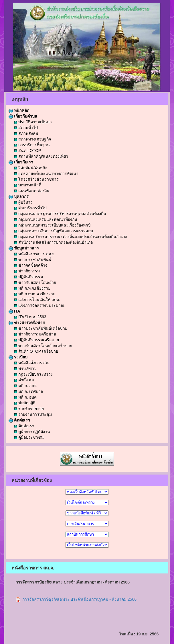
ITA (14, 311)
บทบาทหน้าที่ (28, 185)
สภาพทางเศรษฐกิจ (33, 139)
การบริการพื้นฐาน (32, 145)
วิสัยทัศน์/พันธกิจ (31, 168)
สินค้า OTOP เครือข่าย (36, 351)
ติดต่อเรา (19, 420)
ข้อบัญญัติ (25, 403)
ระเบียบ (18, 357)
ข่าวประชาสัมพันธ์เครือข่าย (41, 328)
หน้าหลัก (19, 110)
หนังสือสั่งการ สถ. (32, 363)
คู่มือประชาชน (29, 437)
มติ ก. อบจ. (26, 386)
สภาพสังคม (26, 133)
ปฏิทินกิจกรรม (29, 277)
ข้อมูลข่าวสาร (24, 248)
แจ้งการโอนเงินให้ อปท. (37, 300)
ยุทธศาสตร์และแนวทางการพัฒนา (46, 173)
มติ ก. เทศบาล (29, 391)
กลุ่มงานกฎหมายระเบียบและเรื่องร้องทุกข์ (53, 225)
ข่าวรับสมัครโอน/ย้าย (35, 282)
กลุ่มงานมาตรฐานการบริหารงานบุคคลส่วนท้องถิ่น (60, 214)
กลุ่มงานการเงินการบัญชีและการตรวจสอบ (54, 231)
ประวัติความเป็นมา (33, 122)
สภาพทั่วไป (26, 128)
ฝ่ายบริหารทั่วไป (30, 208)
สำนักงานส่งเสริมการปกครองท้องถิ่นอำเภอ (54, 242)
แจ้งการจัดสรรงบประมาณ (39, 305)
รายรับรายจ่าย (29, 409)
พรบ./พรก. (25, 368)
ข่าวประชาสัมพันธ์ (33, 259)
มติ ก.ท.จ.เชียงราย (32, 288)
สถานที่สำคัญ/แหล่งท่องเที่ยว (41, 156)
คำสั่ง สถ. (25, 380)
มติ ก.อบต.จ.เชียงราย (35, 294)
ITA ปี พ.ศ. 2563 (30, 317)
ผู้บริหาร (23, 202)
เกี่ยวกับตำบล (23, 116)
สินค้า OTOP (28, 151)
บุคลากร (19, 196)
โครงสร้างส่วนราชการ (36, 179)
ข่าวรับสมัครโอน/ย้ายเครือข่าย (43, 346)
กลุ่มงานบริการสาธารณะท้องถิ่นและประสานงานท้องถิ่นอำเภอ (71, 237)
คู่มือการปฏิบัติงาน (32, 432)
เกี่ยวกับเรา (21, 162)
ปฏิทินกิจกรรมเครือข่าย (37, 340)
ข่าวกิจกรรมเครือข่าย (35, 334)
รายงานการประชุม (33, 414)
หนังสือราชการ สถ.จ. (35, 254)
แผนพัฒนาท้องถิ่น (32, 191)
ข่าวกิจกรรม (27, 271)
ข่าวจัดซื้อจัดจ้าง (31, 265)
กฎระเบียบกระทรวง (33, 374)
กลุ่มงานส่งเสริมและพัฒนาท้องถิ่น (46, 219)
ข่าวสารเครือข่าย (27, 323)
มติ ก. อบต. (26, 397)
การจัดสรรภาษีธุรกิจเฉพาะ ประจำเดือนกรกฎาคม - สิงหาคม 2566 (76, 599)
